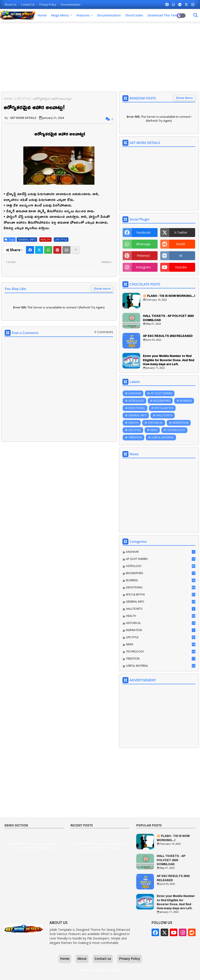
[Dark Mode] (196, 15)
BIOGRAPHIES (162, 401)
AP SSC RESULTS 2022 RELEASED (168, 336)
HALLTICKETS (164, 415)
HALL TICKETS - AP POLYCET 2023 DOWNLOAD (168, 318)
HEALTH (45, 240)
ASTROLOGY (136, 401)
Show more (102, 289)
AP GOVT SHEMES (161, 393)
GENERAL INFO (27, 240)
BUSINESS (186, 401)
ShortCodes (134, 15)
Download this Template (166, 15)
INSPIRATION (180, 423)
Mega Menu (60, 15)
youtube (181, 267)
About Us (11, 5)
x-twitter (181, 232)
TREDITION (135, 437)
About (82, 959)
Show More (184, 98)
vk (181, 256)
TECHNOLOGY (176, 430)
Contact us (28, 5)
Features (83, 15)
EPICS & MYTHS (164, 408)
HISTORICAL (155, 423)
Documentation (71, 5)
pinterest (143, 256)
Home (42, 15)
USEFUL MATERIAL (163, 437)
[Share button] (76, 250)
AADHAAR (135, 393)
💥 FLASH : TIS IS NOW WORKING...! (169, 296)
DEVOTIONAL (137, 408)
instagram (143, 267)
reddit (181, 244)
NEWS (154, 430)
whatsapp (143, 244)
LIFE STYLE (23, 98)
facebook (143, 232)
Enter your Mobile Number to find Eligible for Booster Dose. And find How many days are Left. (169, 360)
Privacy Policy (48, 5)
